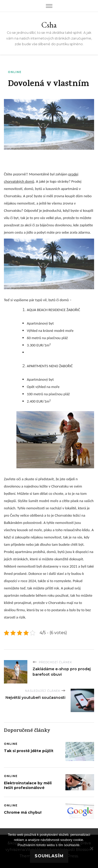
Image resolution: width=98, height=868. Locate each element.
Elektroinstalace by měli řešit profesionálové (28, 785)
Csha (49, 25)
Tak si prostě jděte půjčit (29, 751)
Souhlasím (49, 856)
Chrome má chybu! (23, 812)
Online (15, 72)
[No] (91, 848)
